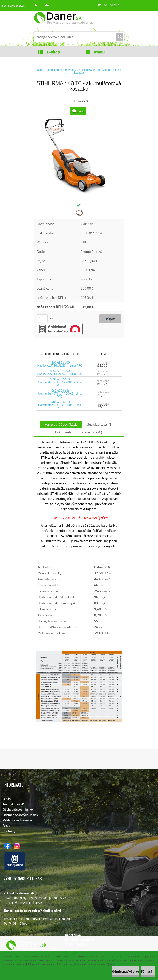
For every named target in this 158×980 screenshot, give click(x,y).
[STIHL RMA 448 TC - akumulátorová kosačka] (79, 118)
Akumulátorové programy (61, 70)
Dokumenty (63, 432)
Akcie (6, 826)
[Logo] (63, 21)
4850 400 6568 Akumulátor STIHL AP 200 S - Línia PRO (60, 382)
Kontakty (9, 831)
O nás (7, 799)
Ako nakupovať (13, 804)
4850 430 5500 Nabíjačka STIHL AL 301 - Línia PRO (60, 364)
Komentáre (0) (92, 432)
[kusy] (42, 318)
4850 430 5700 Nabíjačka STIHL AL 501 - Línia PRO (60, 372)
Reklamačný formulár (18, 820)
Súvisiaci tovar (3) (100, 424)
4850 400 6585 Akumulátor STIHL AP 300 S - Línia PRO (60, 393)
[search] (119, 37)
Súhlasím (148, 971)
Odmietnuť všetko (125, 971)
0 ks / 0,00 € (112, 5)
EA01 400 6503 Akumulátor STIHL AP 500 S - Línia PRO (60, 405)
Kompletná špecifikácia (61, 424)
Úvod (40, 70)
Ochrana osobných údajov (20, 815)
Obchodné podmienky (18, 809)
